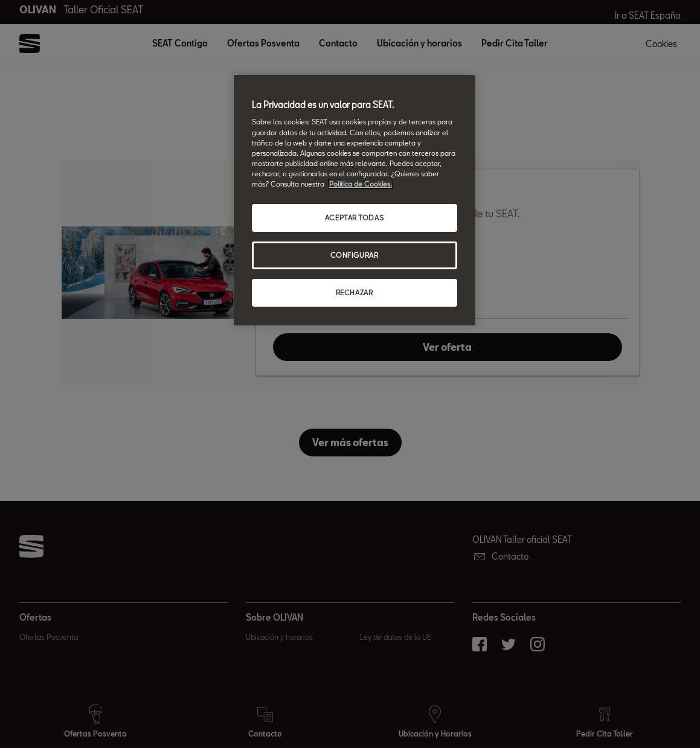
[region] (355, 200)
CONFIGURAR (355, 255)
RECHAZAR (355, 292)
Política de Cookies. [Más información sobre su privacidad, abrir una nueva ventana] (361, 184)
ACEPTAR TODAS (354, 218)
